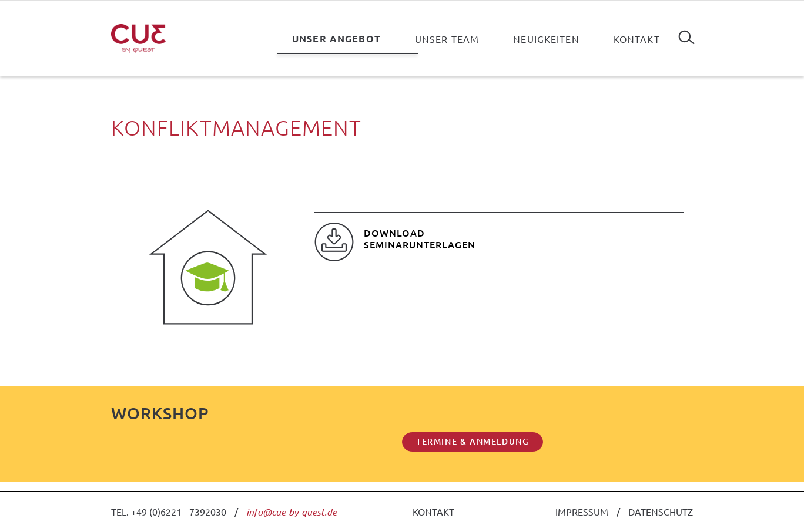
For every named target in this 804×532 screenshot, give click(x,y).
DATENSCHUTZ (661, 511)
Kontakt (637, 39)
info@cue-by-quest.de (292, 512)
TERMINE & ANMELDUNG (473, 441)
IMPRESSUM (582, 511)
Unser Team (447, 39)
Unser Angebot (336, 38)
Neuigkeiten (546, 39)
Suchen (686, 33)
